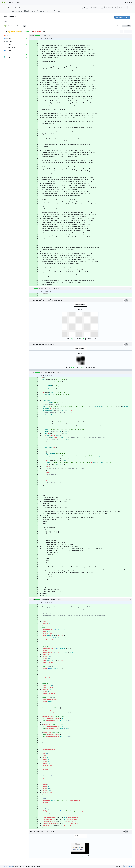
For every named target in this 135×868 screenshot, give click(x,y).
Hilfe (18, 2)
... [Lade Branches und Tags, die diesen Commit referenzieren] (5, 21)
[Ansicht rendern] (127, 300)
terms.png (40, 832)
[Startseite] (4, 2)
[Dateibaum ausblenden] (4, 32)
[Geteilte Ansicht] (126, 32)
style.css (44, 600)
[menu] (130, 32)
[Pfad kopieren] (48, 36)
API (132, 866)
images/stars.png (42, 300)
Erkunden (11, 2)
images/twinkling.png (44, 344)
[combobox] (121, 32)
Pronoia (21, 7)
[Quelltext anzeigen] (124, 300)
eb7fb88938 (126, 26)
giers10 (13, 7)
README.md (43, 288)
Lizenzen (127, 866)
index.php (44, 372)
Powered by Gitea (7, 866)
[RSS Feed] (85, 7)
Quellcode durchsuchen (122, 17)
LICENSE (43, 36)
